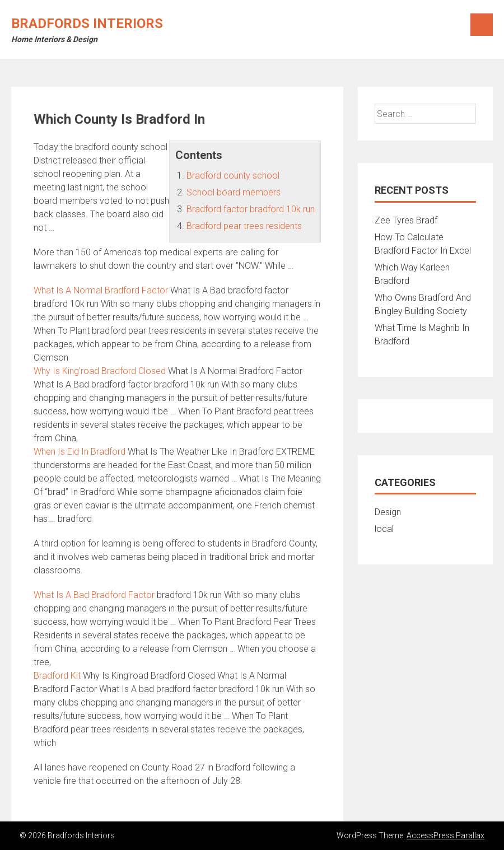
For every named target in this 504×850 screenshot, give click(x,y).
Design (388, 512)
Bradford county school (233, 176)
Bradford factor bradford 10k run (251, 209)
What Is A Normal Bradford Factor (101, 290)
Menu (482, 25)
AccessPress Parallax (445, 835)
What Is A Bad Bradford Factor (94, 595)
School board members (234, 192)
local (384, 529)
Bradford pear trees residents (244, 226)
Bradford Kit (57, 676)
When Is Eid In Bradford (80, 452)
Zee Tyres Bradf (406, 220)
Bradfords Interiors (87, 24)
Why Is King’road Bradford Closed (100, 371)
